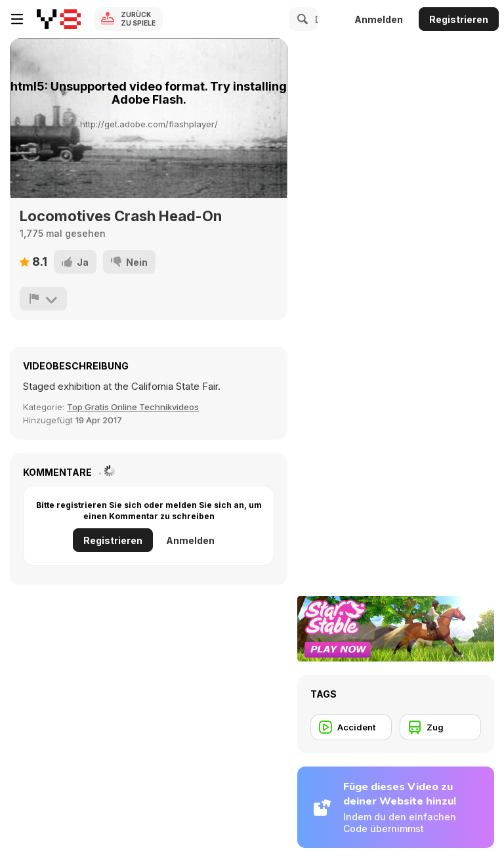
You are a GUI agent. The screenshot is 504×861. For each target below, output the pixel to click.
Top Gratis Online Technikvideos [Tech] (133, 407)
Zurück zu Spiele (138, 19)
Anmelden (379, 19)
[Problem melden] (43, 299)
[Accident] (351, 727)
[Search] (301, 19)
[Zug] (440, 727)
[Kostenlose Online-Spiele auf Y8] (59, 19)
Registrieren (459, 19)
